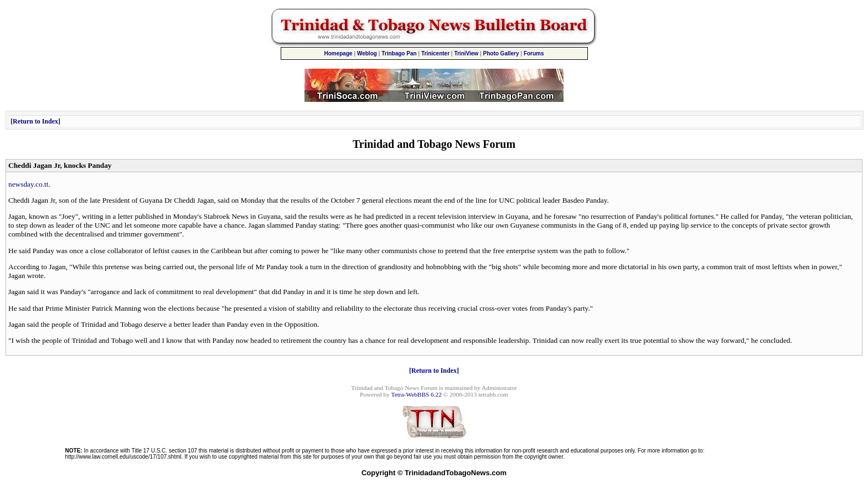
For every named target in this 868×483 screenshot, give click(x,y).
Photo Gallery (501, 53)
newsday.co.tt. (29, 184)
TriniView (466, 53)
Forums (534, 53)
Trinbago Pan (399, 53)
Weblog (367, 53)
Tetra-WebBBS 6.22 (417, 394)
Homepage (338, 53)
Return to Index (35, 121)
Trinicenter (435, 53)
